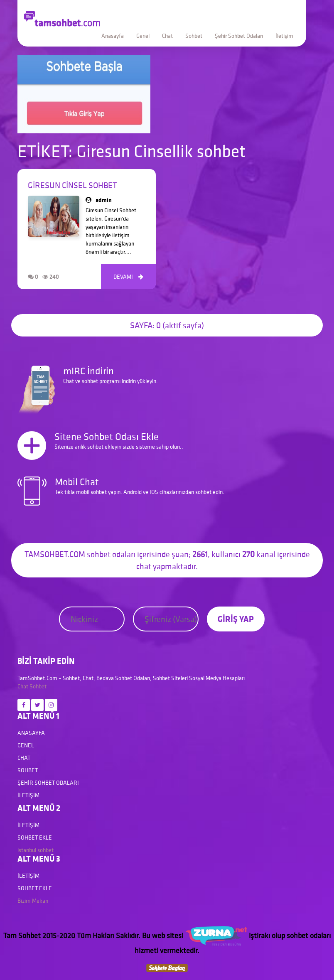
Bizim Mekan (33, 901)
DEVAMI (128, 277)
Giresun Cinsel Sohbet (72, 185)
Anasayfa (113, 36)
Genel (143, 36)
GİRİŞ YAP (236, 619)
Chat (167, 36)
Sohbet (194, 36)
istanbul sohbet (36, 850)
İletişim (284, 36)
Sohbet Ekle (35, 838)
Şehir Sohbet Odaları (239, 36)
